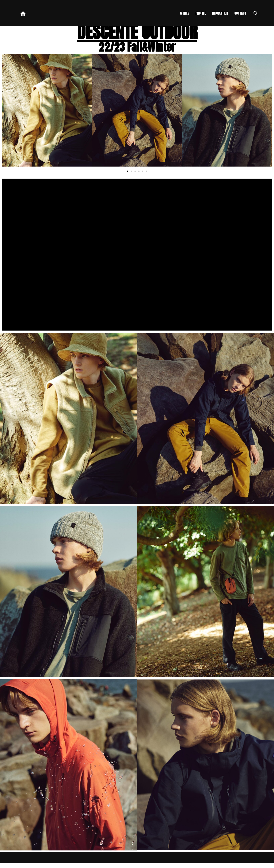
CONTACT (240, 13)
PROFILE (201, 13)
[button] (128, 176)
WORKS (185, 13)
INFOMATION (220, 13)
